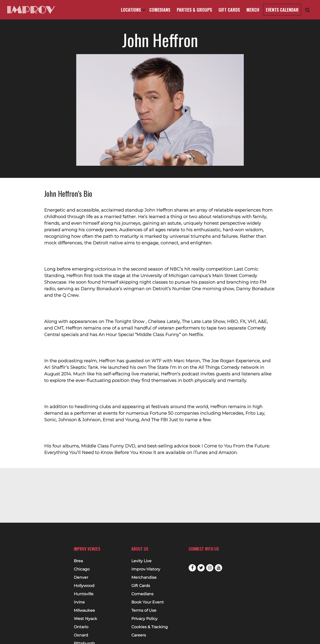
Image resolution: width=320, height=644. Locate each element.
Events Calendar (282, 10)
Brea (78, 561)
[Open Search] (308, 10)
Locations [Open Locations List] (133, 10)
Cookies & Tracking (150, 627)
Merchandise (144, 578)
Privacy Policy (144, 619)
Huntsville (84, 594)
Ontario (81, 627)
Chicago (82, 569)
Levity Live (141, 561)
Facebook (192, 568)
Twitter (201, 568)
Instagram (210, 568)
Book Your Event (148, 602)
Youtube (219, 568)
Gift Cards (229, 10)
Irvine (79, 602)
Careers (139, 635)
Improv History (146, 569)
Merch (253, 10)
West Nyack (85, 619)
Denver (81, 578)
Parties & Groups (194, 10)
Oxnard (81, 635)
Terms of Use (144, 611)
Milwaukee (84, 611)
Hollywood (84, 586)
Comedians (160, 10)
